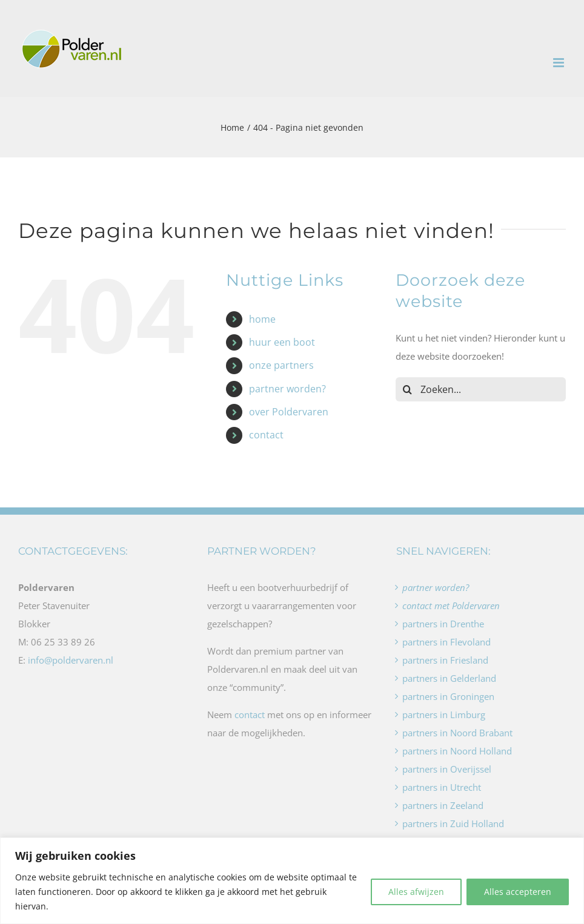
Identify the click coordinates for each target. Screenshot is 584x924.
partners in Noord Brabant (457, 733)
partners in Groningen (448, 696)
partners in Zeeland (443, 805)
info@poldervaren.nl (71, 660)
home (262, 319)
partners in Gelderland (449, 678)
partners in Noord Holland (457, 751)
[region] (292, 881)
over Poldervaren (289, 412)
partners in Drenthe (443, 624)
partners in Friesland (445, 660)
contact (266, 435)
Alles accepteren (518, 892)
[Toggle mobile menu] (559, 63)
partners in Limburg (444, 714)
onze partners (281, 365)
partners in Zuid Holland (453, 823)
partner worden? (287, 389)
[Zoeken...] (481, 389)
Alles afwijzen (416, 892)
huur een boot (282, 342)
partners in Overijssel (447, 769)
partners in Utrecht (442, 787)
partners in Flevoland (446, 642)
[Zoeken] (408, 389)
